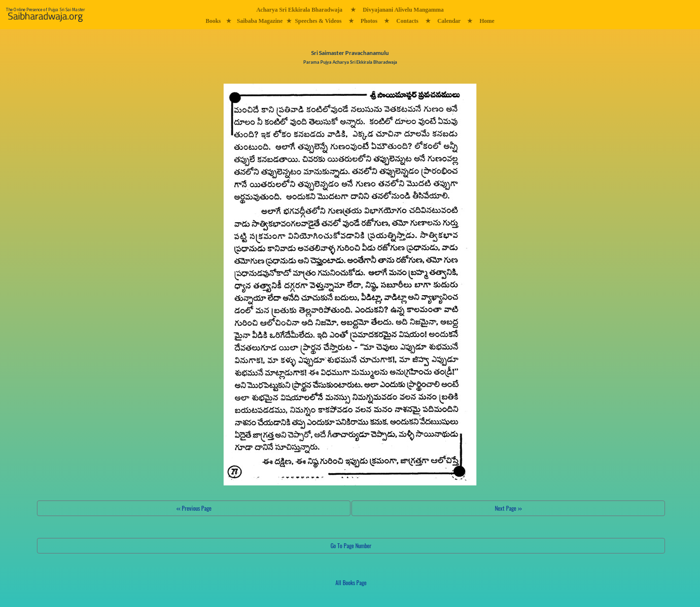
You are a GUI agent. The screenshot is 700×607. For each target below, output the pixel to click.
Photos (369, 21)
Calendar (449, 21)
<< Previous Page (194, 508)
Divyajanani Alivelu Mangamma (403, 10)
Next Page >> (508, 508)
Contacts (407, 21)
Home (487, 21)
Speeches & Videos (318, 21)
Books (213, 21)
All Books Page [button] (351, 582)
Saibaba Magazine (260, 21)
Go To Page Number (351, 545)
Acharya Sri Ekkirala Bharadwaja (299, 10)
